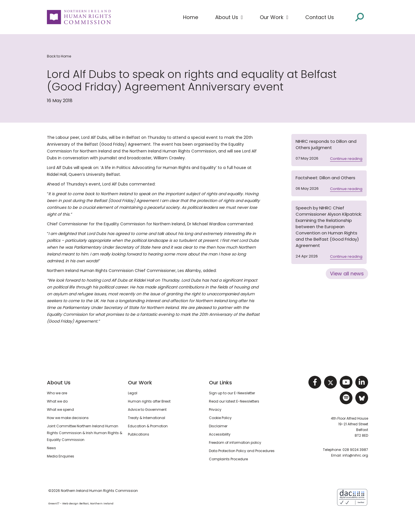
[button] (229, 17)
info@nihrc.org (355, 455)
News (51, 448)
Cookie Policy (220, 418)
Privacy (215, 410)
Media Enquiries (61, 456)
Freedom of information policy (235, 443)
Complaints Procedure (228, 459)
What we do (57, 401)
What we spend (60, 410)
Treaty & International (147, 418)
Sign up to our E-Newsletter (232, 393)
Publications (139, 434)
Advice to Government (147, 410)
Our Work (140, 382)
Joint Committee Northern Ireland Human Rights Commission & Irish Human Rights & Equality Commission (85, 433)
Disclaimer (218, 426)
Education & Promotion (148, 426)
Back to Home (59, 56)
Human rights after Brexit (149, 401)
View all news (347, 274)
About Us (59, 382)
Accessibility (220, 434)
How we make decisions (68, 418)
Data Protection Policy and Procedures (242, 451)
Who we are (57, 393)
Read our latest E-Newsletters (234, 401)
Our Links (220, 382)
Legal (133, 393)
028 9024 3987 (355, 450)
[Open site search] (360, 17)
